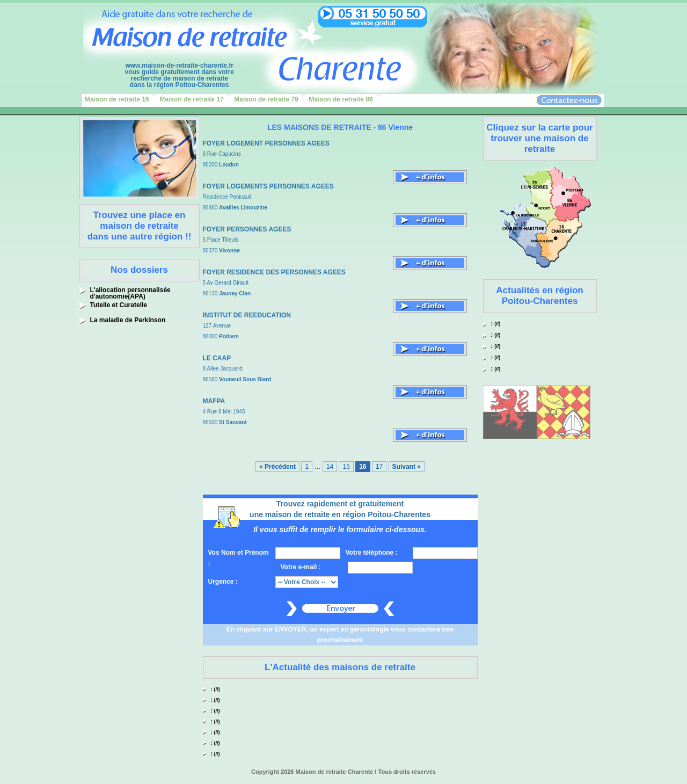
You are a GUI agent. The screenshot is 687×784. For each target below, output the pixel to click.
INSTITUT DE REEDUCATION (247, 315)
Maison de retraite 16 (117, 99)
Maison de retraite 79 (266, 99)
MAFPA (214, 401)
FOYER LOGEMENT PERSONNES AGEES (266, 143)
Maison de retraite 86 (341, 99)
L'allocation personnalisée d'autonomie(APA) (130, 293)
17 (379, 467)
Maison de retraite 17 (191, 99)
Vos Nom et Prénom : (239, 558)
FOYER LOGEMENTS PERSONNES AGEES (268, 186)
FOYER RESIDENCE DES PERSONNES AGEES (274, 272)
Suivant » (407, 467)
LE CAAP (217, 358)
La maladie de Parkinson (128, 320)
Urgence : (223, 582)
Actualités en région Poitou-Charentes (539, 296)
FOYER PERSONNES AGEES (247, 229)
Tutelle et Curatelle (119, 305)
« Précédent (277, 467)
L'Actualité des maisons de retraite (340, 667)
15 (346, 467)
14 (330, 467)
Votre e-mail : (301, 567)
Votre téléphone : (372, 553)
